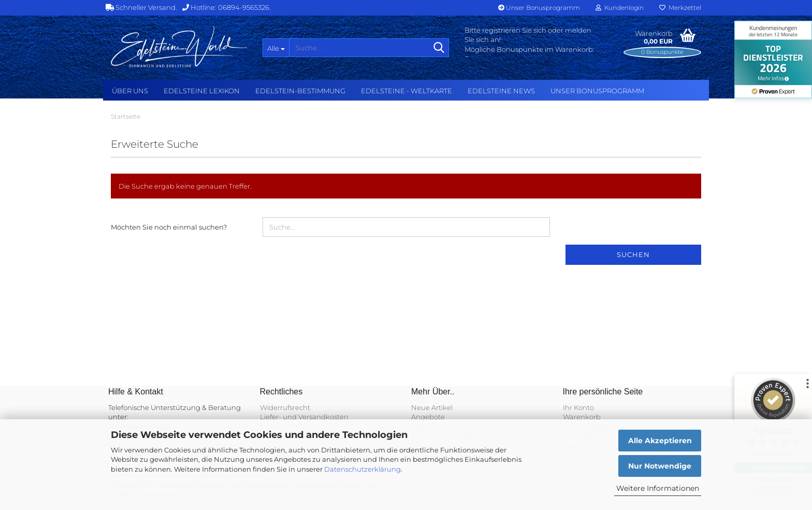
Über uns (130, 91)
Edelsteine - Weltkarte (407, 91)
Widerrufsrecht (285, 407)
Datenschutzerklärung (363, 469)
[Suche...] (276, 48)
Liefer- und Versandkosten (304, 417)
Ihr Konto (578, 407)
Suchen (633, 254)
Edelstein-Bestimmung (300, 91)
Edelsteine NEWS (501, 91)
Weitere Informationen (658, 488)
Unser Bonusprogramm (539, 8)
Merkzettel (680, 8)
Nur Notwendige (660, 466)
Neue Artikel (432, 407)
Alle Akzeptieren (660, 441)
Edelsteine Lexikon (202, 91)
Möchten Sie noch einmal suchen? (169, 227)
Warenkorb (582, 417)
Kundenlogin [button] (620, 8)
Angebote (428, 417)
